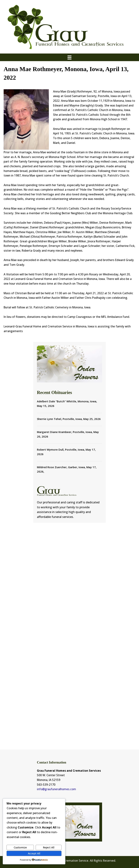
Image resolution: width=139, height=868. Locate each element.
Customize (20, 847)
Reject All (49, 847)
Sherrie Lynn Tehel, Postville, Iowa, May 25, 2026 (69, 419)
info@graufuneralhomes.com (56, 789)
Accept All (34, 853)
